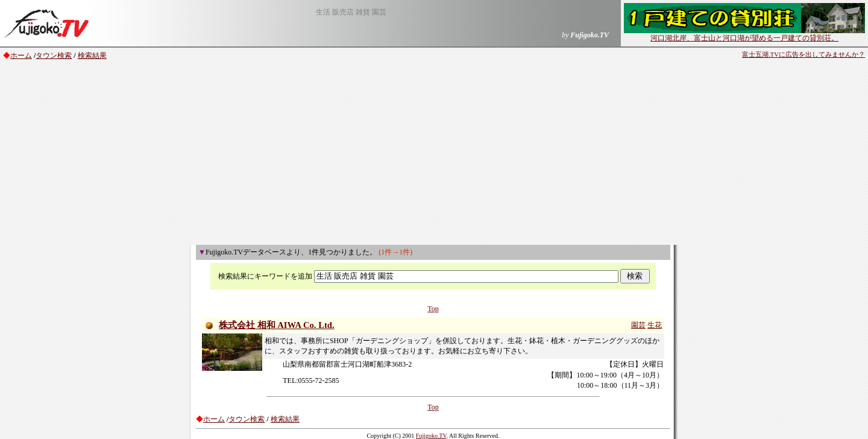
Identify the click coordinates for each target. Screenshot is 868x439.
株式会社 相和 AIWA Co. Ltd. (277, 325)
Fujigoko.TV (431, 436)
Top (433, 309)
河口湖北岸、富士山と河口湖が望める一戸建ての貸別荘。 (744, 34)
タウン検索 (54, 55)
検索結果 (92, 55)
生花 (655, 325)
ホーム (21, 55)
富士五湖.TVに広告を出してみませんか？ (804, 55)
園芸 (638, 325)
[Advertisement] (434, 154)
